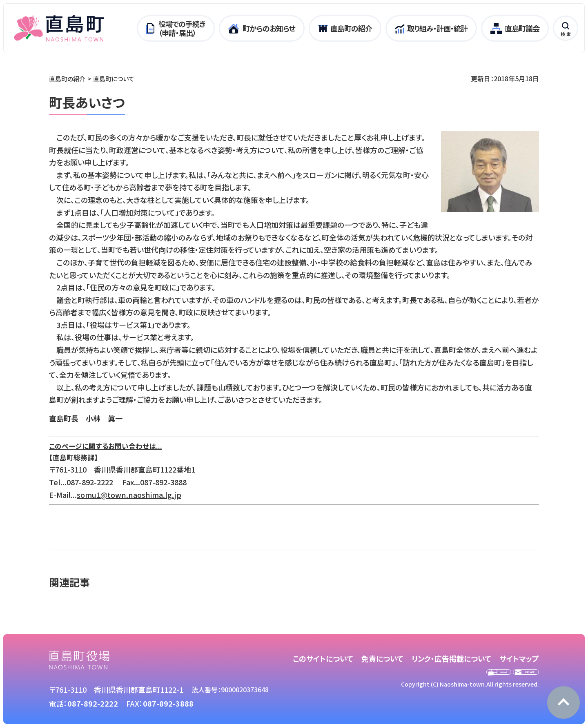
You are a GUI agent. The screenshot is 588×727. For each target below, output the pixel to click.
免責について (382, 658)
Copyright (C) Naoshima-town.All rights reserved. (470, 701)
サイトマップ (519, 658)
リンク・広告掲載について (451, 658)
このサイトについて (323, 658)
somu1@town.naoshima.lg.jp (129, 495)
